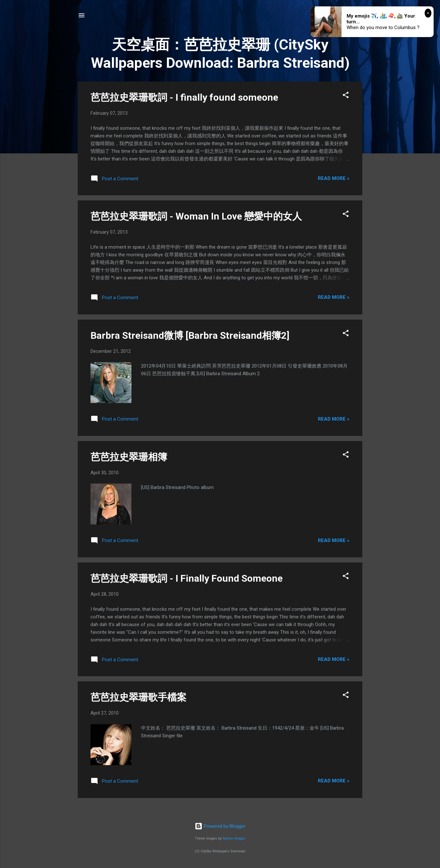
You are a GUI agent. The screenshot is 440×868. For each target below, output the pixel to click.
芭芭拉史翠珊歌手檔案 (138, 697)
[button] (346, 96)
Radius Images (234, 838)
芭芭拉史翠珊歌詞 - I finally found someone (184, 97)
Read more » (334, 178)
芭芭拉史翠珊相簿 (129, 457)
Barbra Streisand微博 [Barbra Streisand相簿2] (190, 335)
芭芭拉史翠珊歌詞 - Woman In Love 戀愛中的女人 (196, 216)
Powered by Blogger (220, 826)
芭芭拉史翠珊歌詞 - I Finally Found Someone (187, 578)
